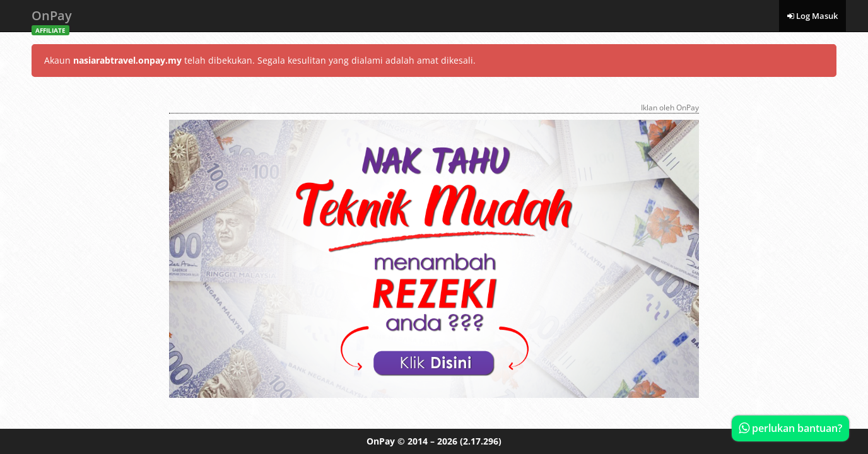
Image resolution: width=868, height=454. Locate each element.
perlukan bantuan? (790, 428)
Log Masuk (812, 16)
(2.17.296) (481, 441)
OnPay (52, 19)
